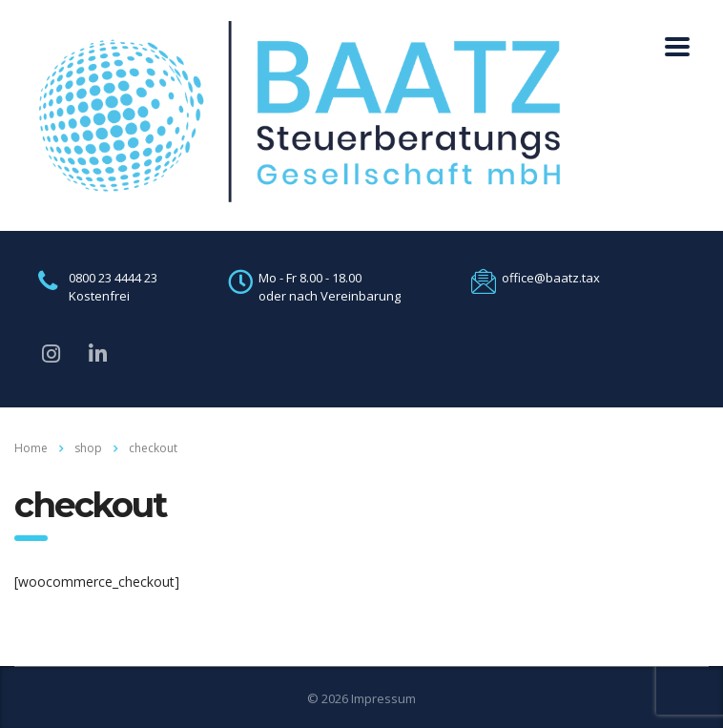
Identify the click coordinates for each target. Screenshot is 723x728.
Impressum (383, 698)
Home (31, 448)
